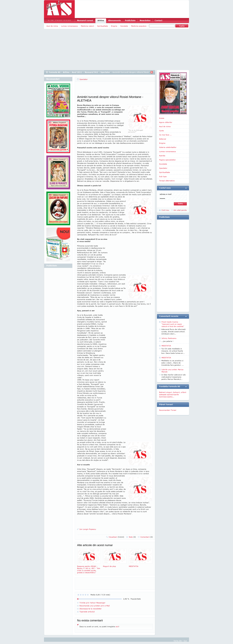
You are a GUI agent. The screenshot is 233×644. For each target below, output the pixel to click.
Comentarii (147, 537)
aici (117, 627)
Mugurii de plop (115, 558)
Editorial (163, 139)
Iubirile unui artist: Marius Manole (172, 371)
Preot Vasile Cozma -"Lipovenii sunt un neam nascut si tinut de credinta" (173, 324)
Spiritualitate (103, 26)
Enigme (114, 26)
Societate (163, 164)
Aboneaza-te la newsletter (91, 609)
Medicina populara (139, 26)
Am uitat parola (180, 210)
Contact (158, 20)
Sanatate (124, 26)
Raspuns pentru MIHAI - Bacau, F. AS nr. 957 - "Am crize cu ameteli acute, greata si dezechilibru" (89, 561)
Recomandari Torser (168, 410)
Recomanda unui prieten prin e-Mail (95, 606)
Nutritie (162, 156)
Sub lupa (163, 176)
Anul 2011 (77, 72)
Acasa (162, 118)
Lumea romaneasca (69, 26)
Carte (161, 131)
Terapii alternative (167, 181)
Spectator (105, 72)
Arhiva (101, 20)
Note (132, 537)
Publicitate (130, 20)
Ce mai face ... (165, 135)
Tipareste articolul (87, 612)
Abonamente (114, 20)
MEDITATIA (141, 558)
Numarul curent (85, 20)
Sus (185, 641)
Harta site (178, 641)
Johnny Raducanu (169, 338)
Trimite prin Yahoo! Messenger (92, 603)
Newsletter (145, 20)
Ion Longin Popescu (88, 529)
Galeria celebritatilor (168, 147)
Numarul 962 (91, 72)
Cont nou (165, 210)
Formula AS (55, 72)
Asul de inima (52, 26)
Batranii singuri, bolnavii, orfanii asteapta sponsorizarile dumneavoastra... (173, 394)
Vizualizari (116, 537)
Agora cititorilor (166, 122)
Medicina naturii (87, 26)
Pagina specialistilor (167, 160)
